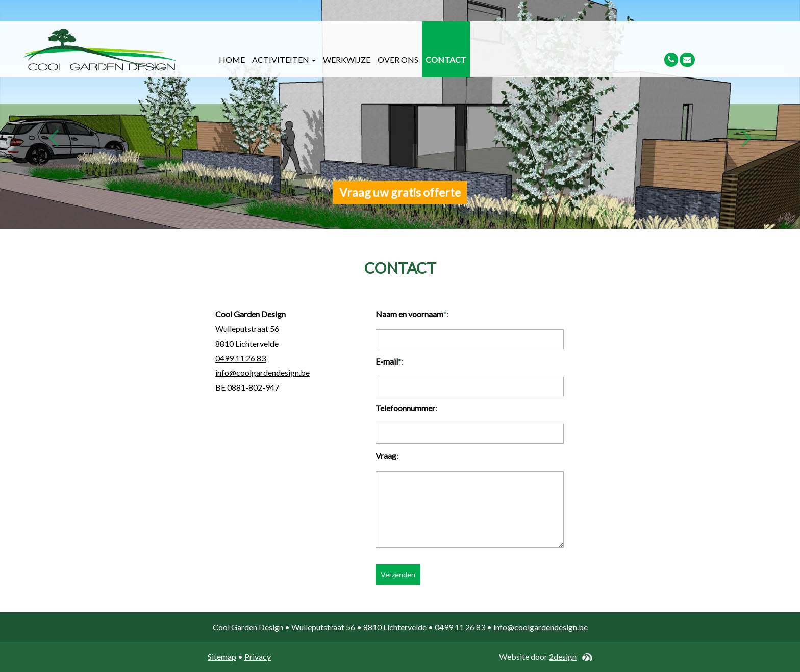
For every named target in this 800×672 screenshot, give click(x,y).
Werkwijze (347, 59)
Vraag (386, 456)
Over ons (398, 59)
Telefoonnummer (405, 408)
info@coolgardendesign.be (262, 372)
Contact (446, 59)
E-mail (387, 361)
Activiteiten (284, 59)
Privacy (258, 656)
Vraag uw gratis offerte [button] (400, 192)
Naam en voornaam (409, 314)
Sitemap (222, 656)
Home (232, 59)
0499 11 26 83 (241, 358)
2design (563, 656)
